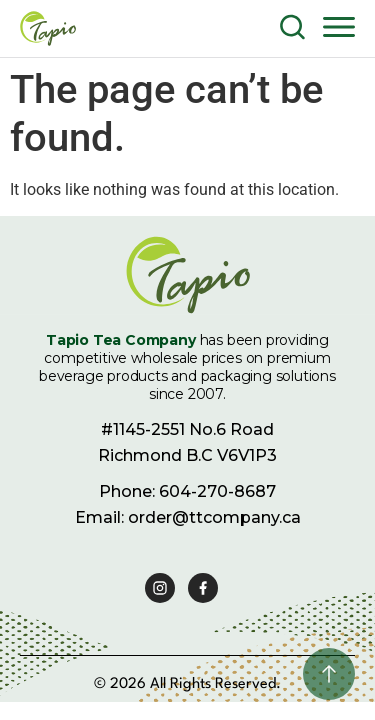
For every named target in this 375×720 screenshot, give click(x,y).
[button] (339, 26)
